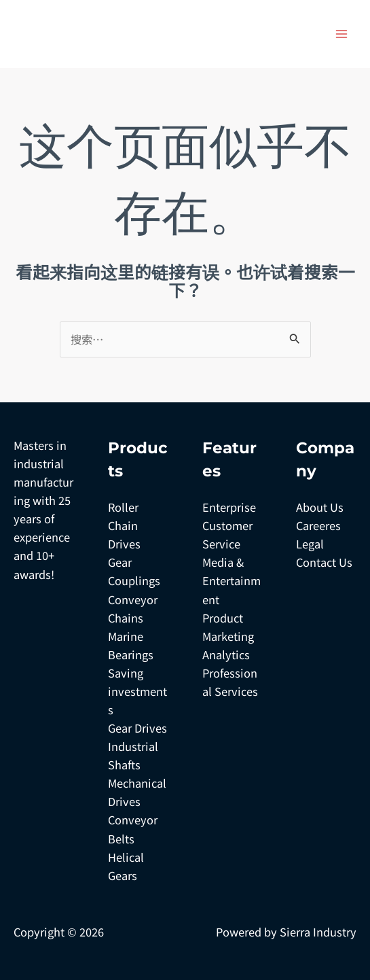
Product (223, 618)
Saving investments (137, 691)
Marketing (228, 636)
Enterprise (229, 507)
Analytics (226, 654)
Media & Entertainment (232, 580)
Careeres (318, 525)
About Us (320, 507)
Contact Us (324, 562)
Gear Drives (137, 728)
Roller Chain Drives (124, 525)
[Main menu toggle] (341, 34)
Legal (310, 544)
